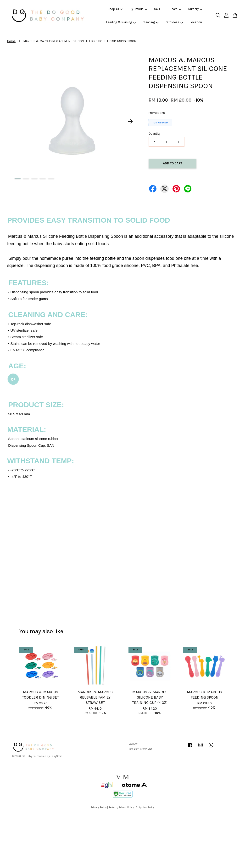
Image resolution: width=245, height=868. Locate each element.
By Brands (139, 9)
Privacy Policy (99, 807)
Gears (175, 9)
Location (196, 22)
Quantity (154, 134)
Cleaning (151, 22)
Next (130, 122)
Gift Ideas (174, 22)
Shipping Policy (145, 807)
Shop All (115, 9)
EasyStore (56, 756)
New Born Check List (140, 749)
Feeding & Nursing (121, 22)
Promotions (157, 113)
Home (11, 41)
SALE (157, 9)
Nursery (195, 9)
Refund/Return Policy (121, 807)
